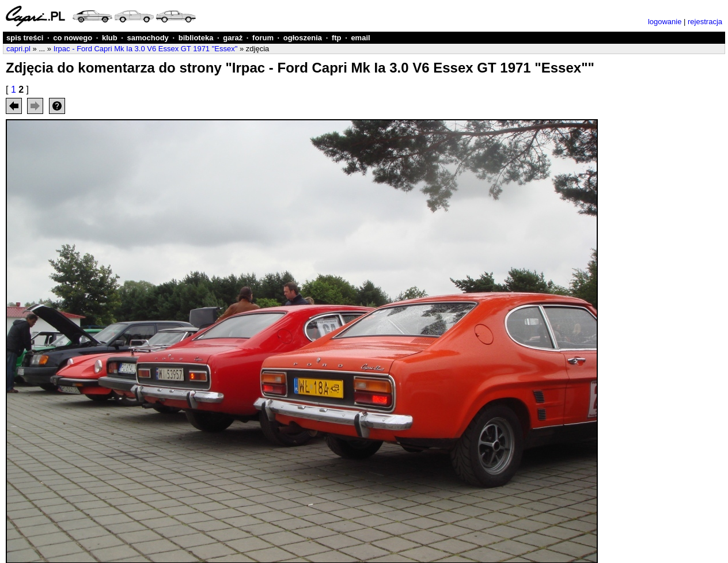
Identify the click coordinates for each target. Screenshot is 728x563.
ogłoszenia (303, 38)
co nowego (73, 38)
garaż (233, 38)
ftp (337, 38)
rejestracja (705, 22)
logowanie (665, 22)
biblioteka (196, 38)
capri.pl (18, 49)
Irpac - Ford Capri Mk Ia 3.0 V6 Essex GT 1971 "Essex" (146, 49)
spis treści (25, 38)
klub (110, 38)
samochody (148, 38)
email (360, 38)
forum (263, 38)
